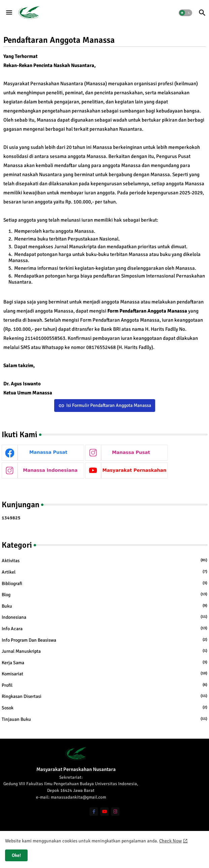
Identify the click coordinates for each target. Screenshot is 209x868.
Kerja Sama (104, 663)
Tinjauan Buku (104, 719)
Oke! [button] (16, 855)
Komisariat (104, 674)
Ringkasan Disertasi (104, 696)
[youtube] (104, 812)
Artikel (104, 572)
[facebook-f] (94, 812)
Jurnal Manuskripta (104, 651)
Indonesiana (104, 617)
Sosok (104, 708)
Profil (104, 685)
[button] (185, 13)
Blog (104, 594)
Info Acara (104, 629)
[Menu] (9, 13)
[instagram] (115, 812)
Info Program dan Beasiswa (104, 640)
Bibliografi (104, 583)
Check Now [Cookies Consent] (170, 841)
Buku (104, 606)
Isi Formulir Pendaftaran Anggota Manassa (109, 405)
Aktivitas (104, 560)
